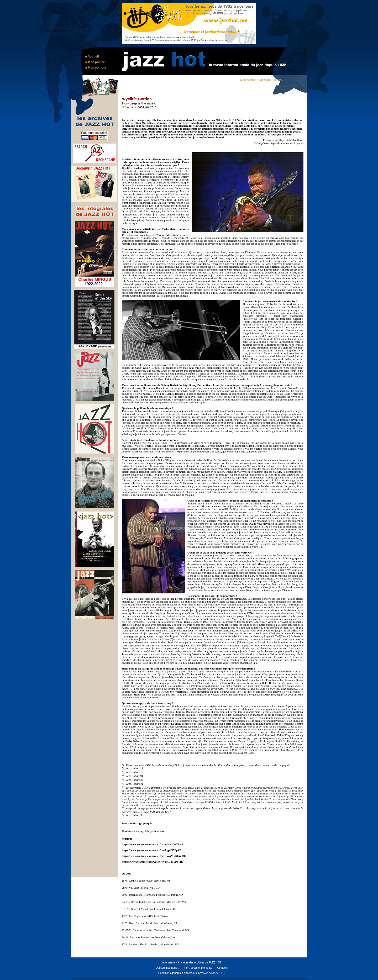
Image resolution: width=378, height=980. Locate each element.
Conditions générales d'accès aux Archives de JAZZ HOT (192, 973)
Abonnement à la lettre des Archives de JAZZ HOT (192, 963)
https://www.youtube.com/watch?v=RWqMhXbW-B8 (154, 856)
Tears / (278, 80)
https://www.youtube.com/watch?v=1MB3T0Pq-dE (152, 862)
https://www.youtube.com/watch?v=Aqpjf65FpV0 (151, 850)
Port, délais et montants (198, 968)
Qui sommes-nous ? (167, 968)
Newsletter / (249, 80)
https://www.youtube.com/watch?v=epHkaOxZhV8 (152, 844)
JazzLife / (266, 80)
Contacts (222, 968)
